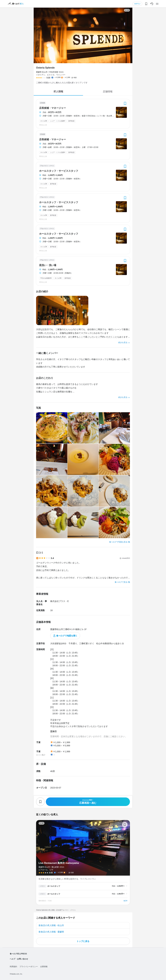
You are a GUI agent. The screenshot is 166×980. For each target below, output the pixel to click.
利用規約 (13, 967)
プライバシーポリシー (29, 967)
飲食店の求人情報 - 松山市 (51, 925)
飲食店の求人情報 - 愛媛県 (51, 932)
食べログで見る (121, 582)
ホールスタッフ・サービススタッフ (59, 171)
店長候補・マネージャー (53, 108)
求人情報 (58, 91)
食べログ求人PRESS (18, 954)
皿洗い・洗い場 (48, 265)
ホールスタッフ (54, 886)
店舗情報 (108, 91)
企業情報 (44, 967)
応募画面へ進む (88, 802)
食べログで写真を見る (118, 542)
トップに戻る (83, 941)
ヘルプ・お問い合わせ (19, 959)
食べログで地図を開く (67, 636)
